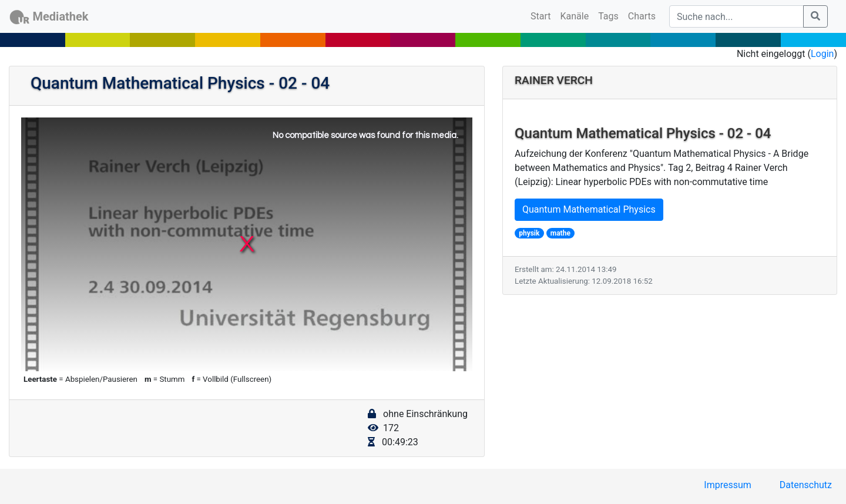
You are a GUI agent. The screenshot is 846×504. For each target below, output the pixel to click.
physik (529, 233)
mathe (560, 233)
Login (822, 54)
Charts (642, 16)
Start (543, 15)
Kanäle (575, 16)
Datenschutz (806, 485)
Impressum (728, 485)
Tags (608, 16)
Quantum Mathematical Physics (589, 209)
